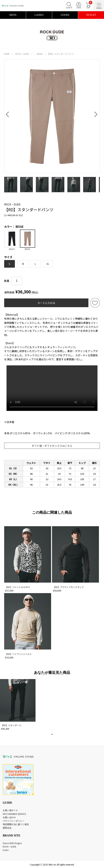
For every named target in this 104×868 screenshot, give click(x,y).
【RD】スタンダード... (12, 725)
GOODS (65, 15)
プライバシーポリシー (14, 821)
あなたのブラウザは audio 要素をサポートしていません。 (52, 388)
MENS (13, 15)
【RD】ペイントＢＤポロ (17, 587)
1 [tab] (52, 734)
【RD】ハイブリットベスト (18, 654)
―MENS (39, 54)
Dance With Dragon (12, 843)
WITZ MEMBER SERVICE (14, 814)
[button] (8, 112)
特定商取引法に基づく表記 (16, 824)
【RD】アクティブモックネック (68, 587)
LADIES (39, 15)
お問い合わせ (9, 817)
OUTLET (91, 15)
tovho (6, 850)
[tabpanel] (18, 705)
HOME (7, 54)
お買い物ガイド (10, 810)
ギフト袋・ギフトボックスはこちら (52, 446)
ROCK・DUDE (22, 54)
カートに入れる (46, 303)
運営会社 (7, 828)
